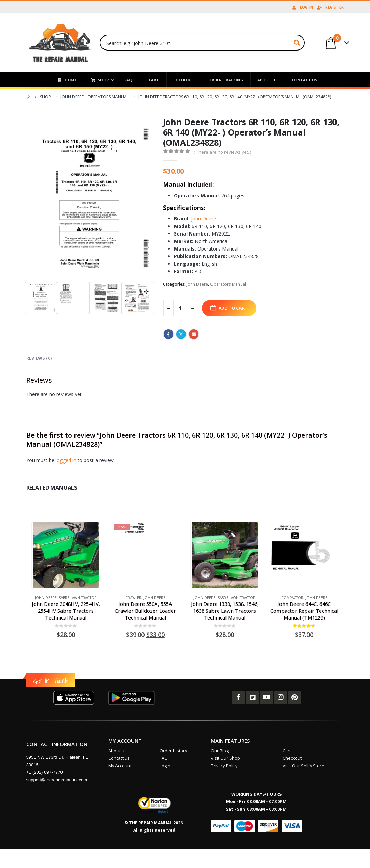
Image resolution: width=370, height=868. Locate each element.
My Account (120, 766)
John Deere (203, 219)
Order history (173, 751)
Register (330, 7)
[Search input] (197, 43)
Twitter (181, 334)
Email (194, 334)
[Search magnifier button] (297, 43)
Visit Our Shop (225, 758)
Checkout (292, 758)
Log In (302, 7)
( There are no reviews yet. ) (222, 152)
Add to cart (233, 308)
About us (118, 751)
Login (165, 766)
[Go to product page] (66, 555)
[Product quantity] (181, 308)
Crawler (133, 598)
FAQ (164, 758)
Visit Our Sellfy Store (303, 766)
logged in (66, 460)
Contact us (119, 758)
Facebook (168, 334)
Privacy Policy (224, 766)
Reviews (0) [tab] (39, 358)
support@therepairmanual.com (57, 780)
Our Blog (220, 751)
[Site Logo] (60, 43)
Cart (287, 751)
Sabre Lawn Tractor (78, 598)
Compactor (292, 598)
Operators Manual (228, 284)
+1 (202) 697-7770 (45, 772)
